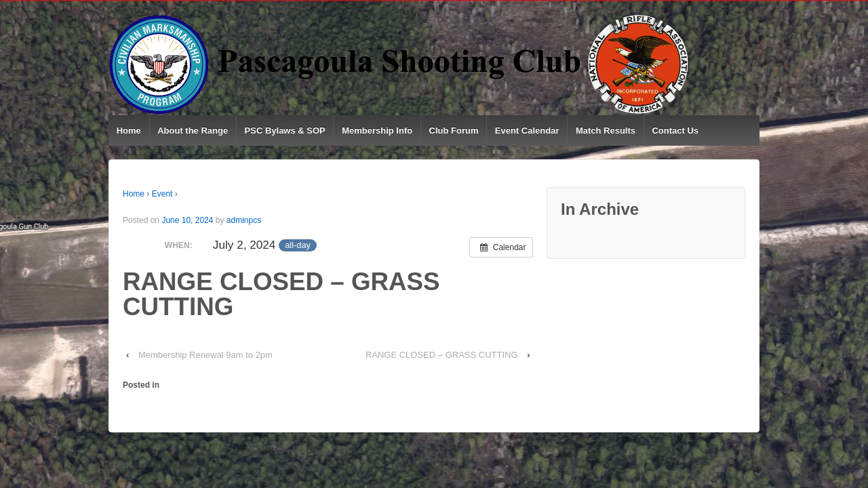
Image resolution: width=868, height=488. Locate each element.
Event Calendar (527, 130)
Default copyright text (169, 465)
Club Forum (454, 130)
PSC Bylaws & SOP (285, 130)
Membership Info (377, 130)
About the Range (193, 130)
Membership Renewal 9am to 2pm (205, 355)
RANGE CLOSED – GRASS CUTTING (442, 355)
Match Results (606, 130)
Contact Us (675, 130)
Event (162, 194)
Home (129, 130)
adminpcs (244, 220)
